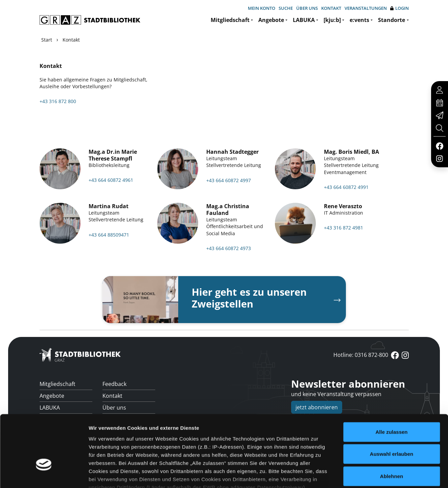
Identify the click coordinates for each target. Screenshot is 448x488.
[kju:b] (332, 20)
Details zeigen (360, 475)
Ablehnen (392, 429)
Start (47, 40)
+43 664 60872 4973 (229, 248)
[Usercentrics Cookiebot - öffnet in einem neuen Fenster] (44, 475)
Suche (286, 8)
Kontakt (331, 8)
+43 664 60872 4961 (111, 180)
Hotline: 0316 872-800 (361, 355)
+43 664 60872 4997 (229, 180)
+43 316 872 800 (58, 101)
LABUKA (304, 20)
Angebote (271, 20)
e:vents (359, 20)
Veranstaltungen (366, 8)
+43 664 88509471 (109, 235)
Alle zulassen (391, 385)
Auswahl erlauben (392, 407)
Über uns (307, 8)
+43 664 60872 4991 (346, 187)
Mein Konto (262, 8)
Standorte (392, 20)
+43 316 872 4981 (344, 228)
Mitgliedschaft (230, 20)
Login (399, 8)
